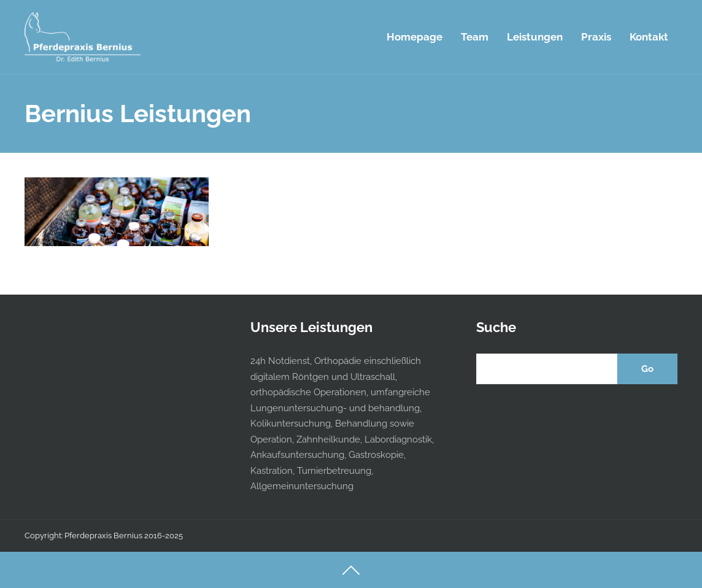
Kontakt (649, 37)
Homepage (415, 37)
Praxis (596, 37)
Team (475, 37)
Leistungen (535, 37)
